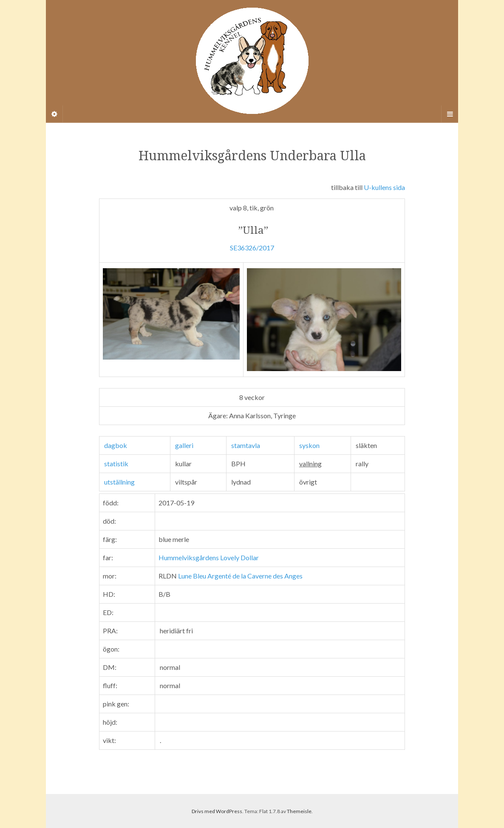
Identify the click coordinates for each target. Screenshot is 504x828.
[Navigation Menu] (450, 114)
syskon (309, 445)
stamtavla (246, 445)
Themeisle (299, 811)
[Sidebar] (54, 114)
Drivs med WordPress (217, 811)
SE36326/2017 (252, 248)
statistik (116, 464)
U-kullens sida (384, 187)
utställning (119, 482)
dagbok (116, 445)
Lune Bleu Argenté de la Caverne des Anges (240, 576)
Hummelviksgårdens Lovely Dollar (209, 557)
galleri (184, 445)
